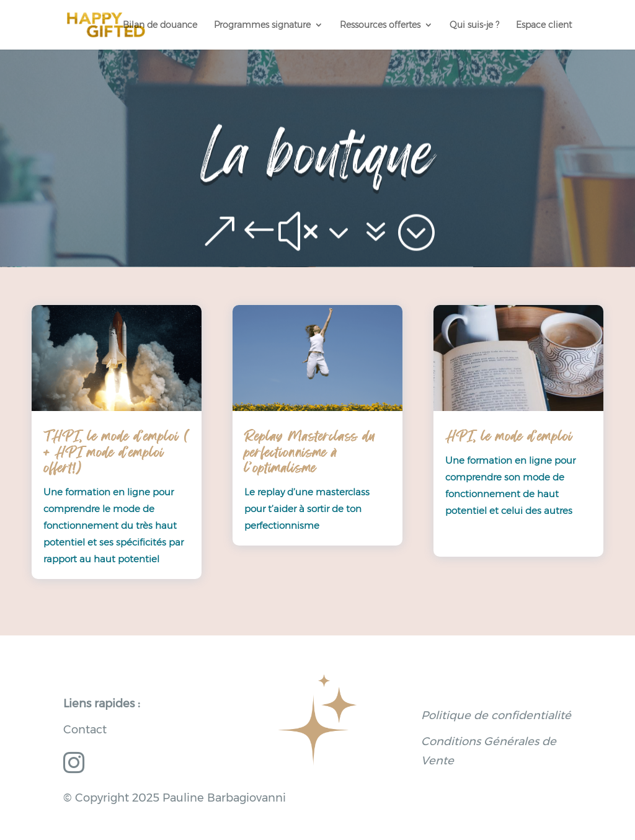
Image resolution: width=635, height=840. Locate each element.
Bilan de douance (160, 25)
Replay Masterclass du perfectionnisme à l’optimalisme (310, 452)
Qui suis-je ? (474, 25)
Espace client (544, 25)
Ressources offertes (380, 25)
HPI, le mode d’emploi (509, 436)
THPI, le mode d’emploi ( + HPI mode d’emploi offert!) (116, 452)
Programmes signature (262, 25)
